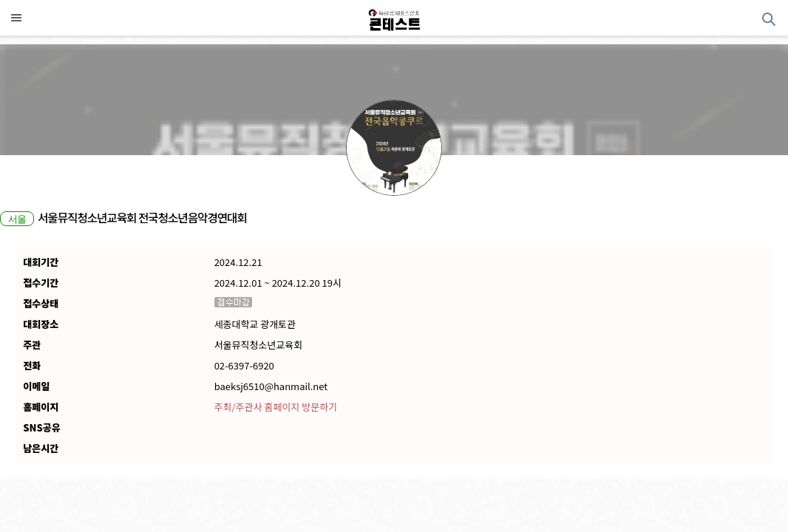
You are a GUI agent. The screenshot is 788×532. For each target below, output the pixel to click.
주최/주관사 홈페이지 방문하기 (276, 407)
